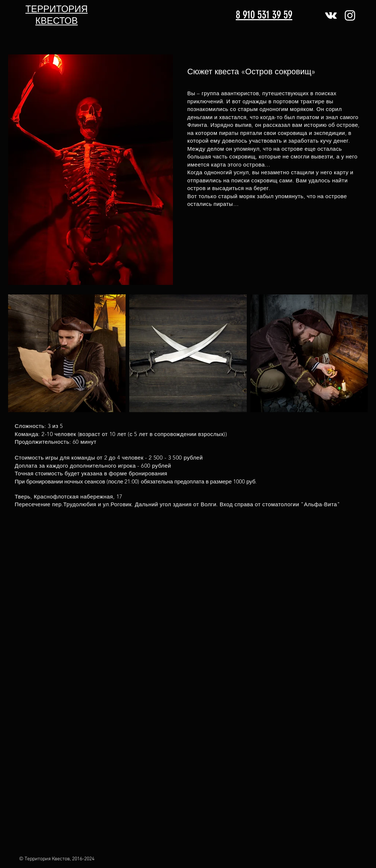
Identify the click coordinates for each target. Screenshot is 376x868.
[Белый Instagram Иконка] (350, 15)
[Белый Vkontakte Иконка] (331, 15)
